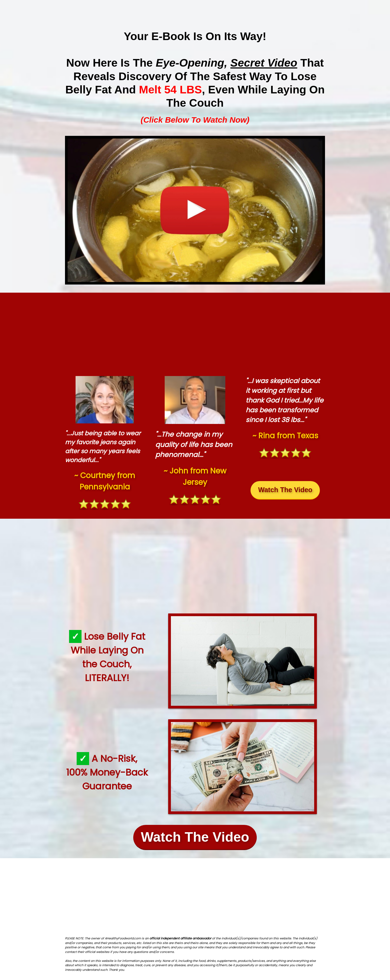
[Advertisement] (195, 333)
